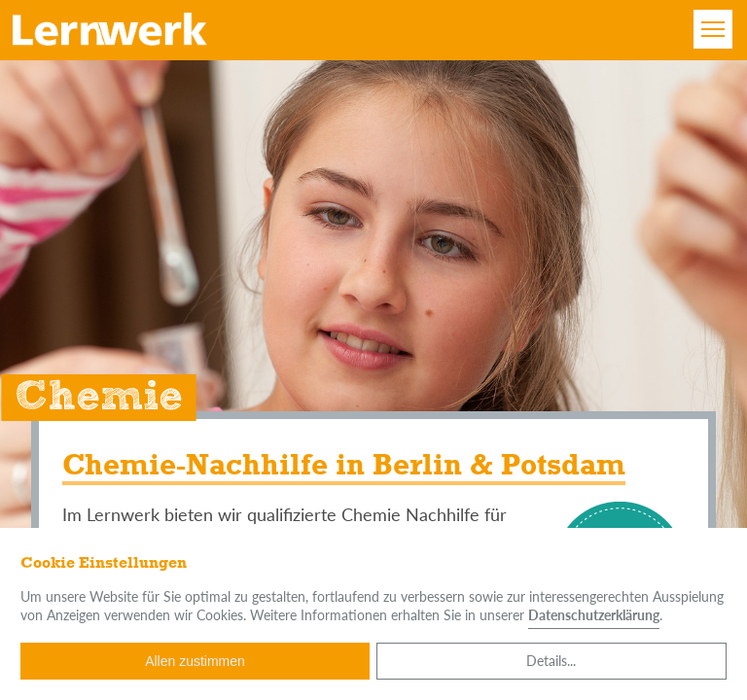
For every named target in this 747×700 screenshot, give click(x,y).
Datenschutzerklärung (594, 615)
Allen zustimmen (195, 661)
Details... (551, 661)
